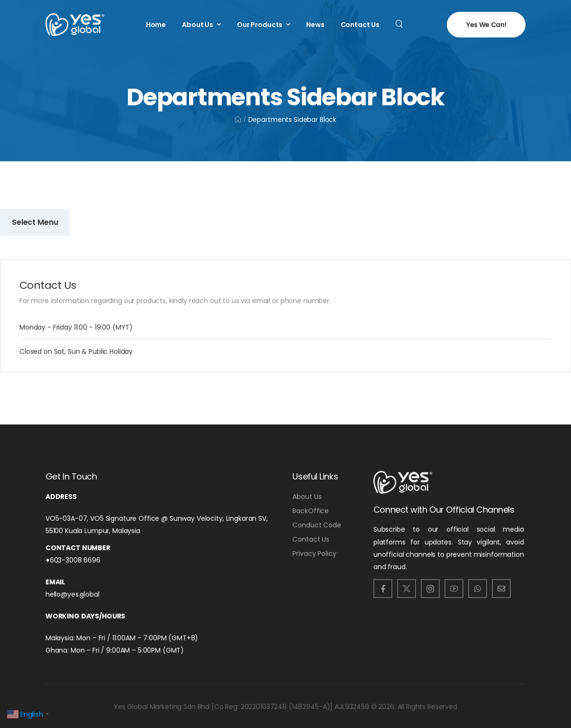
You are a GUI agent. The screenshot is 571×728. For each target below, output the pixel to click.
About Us (198, 25)
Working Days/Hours (85, 616)
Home (156, 25)
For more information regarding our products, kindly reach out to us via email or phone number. (175, 301)
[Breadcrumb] (238, 120)
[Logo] (75, 25)
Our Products (260, 25)
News (315, 25)
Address (61, 497)
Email (55, 582)
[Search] (400, 23)
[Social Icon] (383, 589)
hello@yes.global (73, 594)
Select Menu (35, 222)
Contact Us (360, 25)
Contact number (78, 548)
